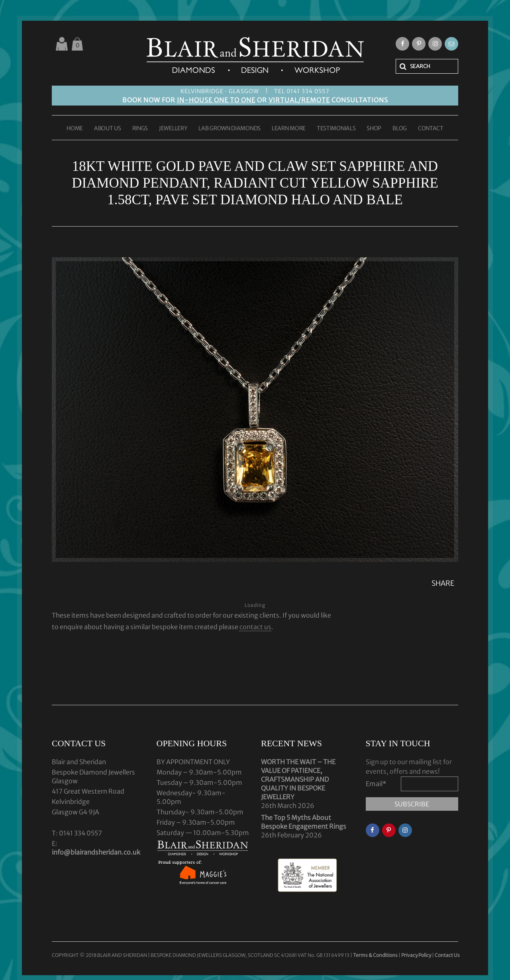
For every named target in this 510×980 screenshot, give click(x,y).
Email (376, 784)
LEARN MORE (289, 129)
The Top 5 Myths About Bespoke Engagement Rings (304, 822)
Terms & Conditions (376, 955)
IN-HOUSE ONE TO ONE (216, 100)
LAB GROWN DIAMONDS (229, 129)
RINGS (140, 129)
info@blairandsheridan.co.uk (96, 852)
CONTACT (431, 129)
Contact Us (447, 955)
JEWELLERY (173, 129)
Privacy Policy (416, 955)
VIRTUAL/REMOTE (299, 100)
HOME (75, 129)
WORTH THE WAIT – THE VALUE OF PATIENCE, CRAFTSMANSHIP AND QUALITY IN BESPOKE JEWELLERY (298, 779)
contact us (255, 627)
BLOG (400, 129)
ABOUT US (108, 129)
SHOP (374, 129)
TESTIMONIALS (336, 129)
